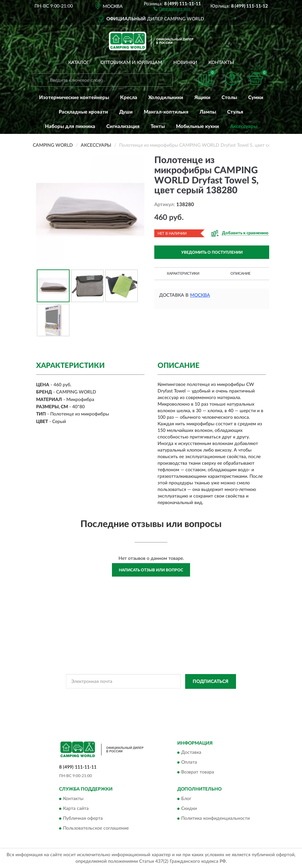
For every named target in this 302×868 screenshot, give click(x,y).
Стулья (235, 112)
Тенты (158, 127)
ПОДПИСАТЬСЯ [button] (211, 682)
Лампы (208, 112)
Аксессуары (244, 127)
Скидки (189, 809)
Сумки (256, 98)
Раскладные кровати (83, 112)
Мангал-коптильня (166, 112)
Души (126, 112)
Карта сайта (76, 809)
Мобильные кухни (197, 127)
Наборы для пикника (70, 127)
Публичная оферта (83, 818)
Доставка (191, 753)
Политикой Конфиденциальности (183, 696)
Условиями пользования (135, 702)
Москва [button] (200, 295)
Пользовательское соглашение (96, 828)
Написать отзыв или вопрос (151, 570)
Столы (229, 98)
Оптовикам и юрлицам (131, 63)
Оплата (189, 763)
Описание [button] (240, 274)
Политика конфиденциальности (216, 818)
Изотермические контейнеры (74, 98)
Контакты (221, 63)
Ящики (202, 98)
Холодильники (166, 98)
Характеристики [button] (183, 274)
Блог (186, 799)
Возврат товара (198, 773)
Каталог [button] (79, 63)
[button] (172, 9)
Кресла (129, 98)
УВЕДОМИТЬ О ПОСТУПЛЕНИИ (212, 252)
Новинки (185, 63)
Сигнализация (123, 127)
